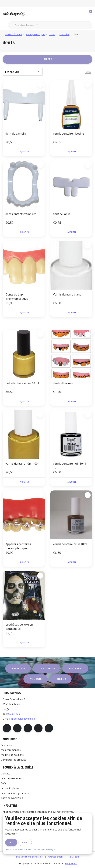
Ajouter (24, 152)
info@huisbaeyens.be (23, 719)
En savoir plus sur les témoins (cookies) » (31, 850)
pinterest (76, 668)
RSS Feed (74, 857)
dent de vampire (16, 134)
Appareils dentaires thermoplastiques (18, 546)
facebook (19, 668)
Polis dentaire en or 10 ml (22, 383)
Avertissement (56, 857)
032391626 (14, 714)
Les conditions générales (29, 857)
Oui (11, 842)
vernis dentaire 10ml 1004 (22, 464)
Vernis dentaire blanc (67, 294)
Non (25, 842)
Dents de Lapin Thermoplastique (17, 297)
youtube (36, 679)
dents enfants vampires (21, 214)
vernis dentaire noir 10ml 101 (69, 466)
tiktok (61, 679)
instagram (47, 668)
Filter (48, 59)
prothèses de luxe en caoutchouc (19, 627)
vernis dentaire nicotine (68, 134)
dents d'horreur (63, 383)
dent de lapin (61, 214)
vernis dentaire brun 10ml (70, 544)
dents (77, 34)
